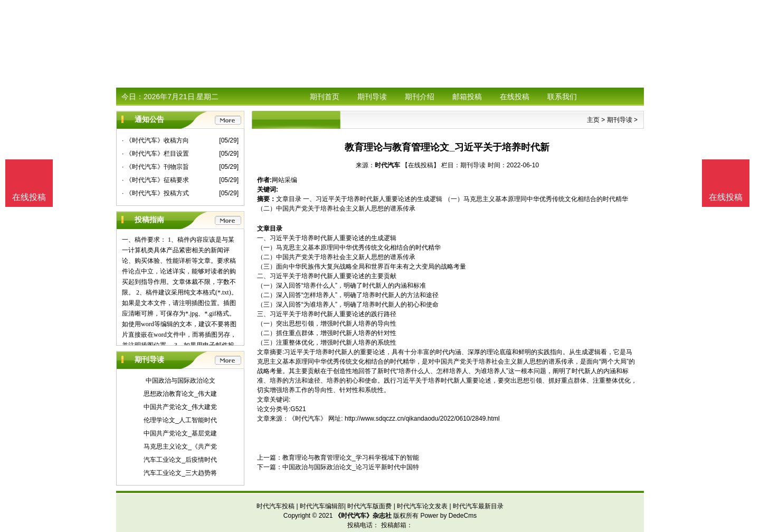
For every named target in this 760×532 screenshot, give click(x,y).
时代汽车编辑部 (322, 506)
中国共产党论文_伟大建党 (180, 407)
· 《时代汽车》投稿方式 (155, 193)
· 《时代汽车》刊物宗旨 (155, 167)
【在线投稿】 (421, 165)
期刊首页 (325, 97)
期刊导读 (372, 97)
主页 (593, 120)
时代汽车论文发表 (422, 506)
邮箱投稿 (467, 97)
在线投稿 (515, 97)
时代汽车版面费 (369, 506)
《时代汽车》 (308, 419)
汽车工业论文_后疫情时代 (180, 460)
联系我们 (562, 97)
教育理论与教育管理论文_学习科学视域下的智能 (351, 458)
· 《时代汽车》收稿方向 (155, 140)
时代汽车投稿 (275, 506)
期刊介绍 (420, 97)
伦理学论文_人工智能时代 (180, 420)
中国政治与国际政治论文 (180, 381)
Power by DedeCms (448, 516)
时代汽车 (387, 165)
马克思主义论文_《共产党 (180, 446)
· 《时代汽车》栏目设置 (155, 154)
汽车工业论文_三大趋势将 (180, 473)
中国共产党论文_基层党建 (180, 433)
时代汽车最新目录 (478, 506)
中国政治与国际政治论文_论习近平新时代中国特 (351, 467)
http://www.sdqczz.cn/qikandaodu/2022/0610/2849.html (422, 419)
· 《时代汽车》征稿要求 (155, 180)
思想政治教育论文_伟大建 (180, 394)
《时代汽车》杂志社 (363, 516)
